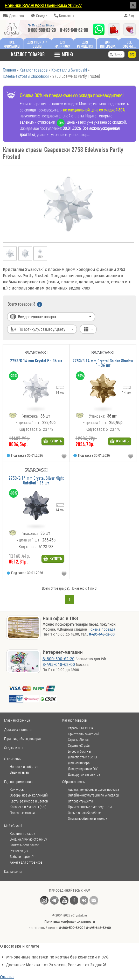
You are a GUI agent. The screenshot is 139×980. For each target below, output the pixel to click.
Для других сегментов (84, 774)
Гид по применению (19, 782)
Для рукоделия (85, 44)
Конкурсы (17, 789)
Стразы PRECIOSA (81, 728)
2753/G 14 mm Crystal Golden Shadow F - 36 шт (103, 363)
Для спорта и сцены (82, 757)
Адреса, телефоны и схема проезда (93, 789)
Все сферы (128, 44)
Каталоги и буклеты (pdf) (28, 807)
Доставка (16, 16)
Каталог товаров (75, 720)
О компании (13, 759)
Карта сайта (13, 872)
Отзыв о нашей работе (84, 813)
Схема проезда (103, 629)
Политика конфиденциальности (70, 922)
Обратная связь (74, 782)
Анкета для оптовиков (26, 862)
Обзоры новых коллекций (29, 795)
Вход (132, 16)
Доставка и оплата (18, 729)
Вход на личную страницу (28, 839)
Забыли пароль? (22, 857)
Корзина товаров (23, 834)
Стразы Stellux (78, 740)
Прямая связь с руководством (90, 807)
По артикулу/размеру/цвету (42, 329)
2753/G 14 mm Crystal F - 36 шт (36, 361)
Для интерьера (108, 44)
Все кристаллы (12, 44)
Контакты (67, 16)
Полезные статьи (22, 813)
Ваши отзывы (20, 772)
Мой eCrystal (13, 826)
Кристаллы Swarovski (84, 734)
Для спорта (37, 44)
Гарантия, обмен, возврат (23, 739)
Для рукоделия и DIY (83, 769)
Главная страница (17, 720)
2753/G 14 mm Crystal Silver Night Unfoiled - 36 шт (36, 481)
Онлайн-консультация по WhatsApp (93, 795)
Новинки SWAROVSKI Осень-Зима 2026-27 (43, 5)
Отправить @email (81, 801)
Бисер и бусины (79, 751)
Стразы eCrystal (79, 745)
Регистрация (19, 851)
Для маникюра (62, 44)
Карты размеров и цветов (29, 801)
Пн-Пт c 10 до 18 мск (41, 26)
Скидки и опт (14, 748)
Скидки (42, 16)
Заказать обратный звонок (88, 819)
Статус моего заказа (25, 845)
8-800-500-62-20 (42, 30)
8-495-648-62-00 (74, 30)
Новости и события (24, 767)
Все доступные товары (37, 317)
